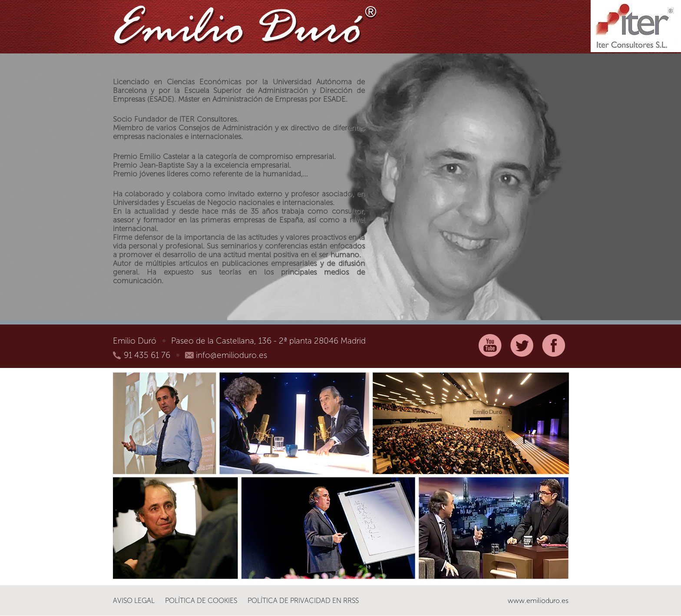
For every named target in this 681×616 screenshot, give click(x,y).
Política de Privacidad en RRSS (303, 601)
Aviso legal (134, 601)
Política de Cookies (201, 601)
